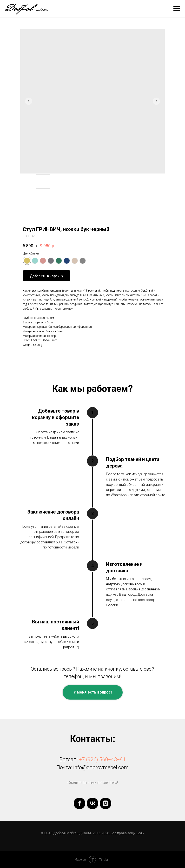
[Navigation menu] (177, 8)
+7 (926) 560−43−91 (102, 759)
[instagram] (106, 803)
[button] (93, 692)
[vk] (92, 803)
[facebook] (79, 803)
